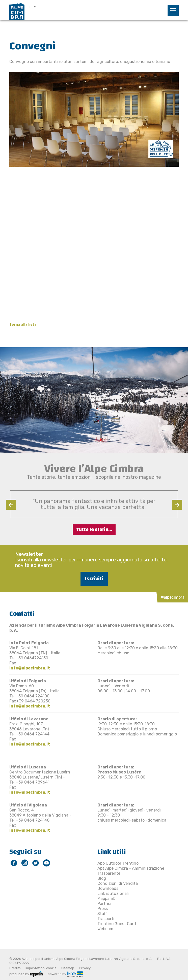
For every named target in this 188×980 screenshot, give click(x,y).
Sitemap (68, 968)
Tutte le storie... (94, 530)
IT (31, 7)
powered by (65, 974)
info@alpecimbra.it (30, 668)
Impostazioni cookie (41, 968)
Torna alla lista (23, 325)
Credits (15, 968)
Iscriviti (94, 579)
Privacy (85, 968)
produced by (26, 974)
